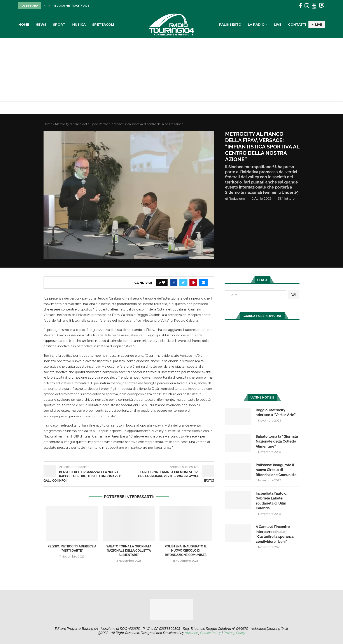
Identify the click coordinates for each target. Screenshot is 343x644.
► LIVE (317, 25)
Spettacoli (103, 24)
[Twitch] (322, 6)
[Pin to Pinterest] (193, 282)
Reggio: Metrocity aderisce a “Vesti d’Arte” (88, 6)
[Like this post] (163, 282)
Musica (79, 24)
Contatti (297, 24)
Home (24, 24)
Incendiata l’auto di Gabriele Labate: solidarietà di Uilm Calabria (272, 501)
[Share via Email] (203, 282)
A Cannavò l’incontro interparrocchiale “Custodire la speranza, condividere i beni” (275, 534)
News (41, 24)
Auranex (191, 633)
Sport (59, 24)
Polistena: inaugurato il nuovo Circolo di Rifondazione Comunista (186, 551)
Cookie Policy (211, 633)
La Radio (256, 24)
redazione (237, 199)
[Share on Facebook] (174, 282)
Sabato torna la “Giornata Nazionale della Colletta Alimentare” (129, 551)
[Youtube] (314, 6)
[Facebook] (300, 6)
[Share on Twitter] (183, 282)
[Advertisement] (171, 71)
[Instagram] (307, 6)
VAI (294, 295)
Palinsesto (230, 24)
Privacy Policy (234, 633)
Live (278, 24)
